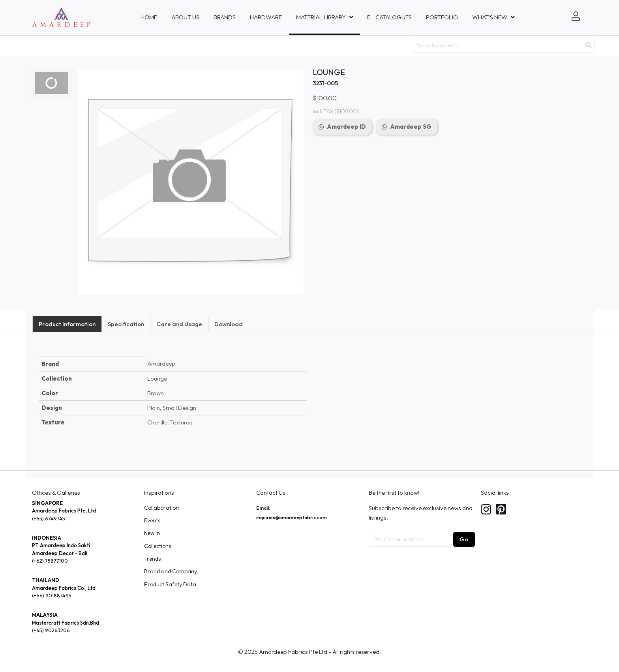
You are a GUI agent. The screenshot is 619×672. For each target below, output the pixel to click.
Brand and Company (171, 571)
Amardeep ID (346, 127)
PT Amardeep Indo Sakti (61, 545)
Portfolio (442, 17)
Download (229, 324)
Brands (225, 17)
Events (152, 520)
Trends (152, 559)
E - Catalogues (389, 17)
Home (149, 17)
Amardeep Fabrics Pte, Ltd (64, 511)
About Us (185, 17)
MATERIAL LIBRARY (321, 17)
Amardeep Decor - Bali (60, 553)
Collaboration (161, 508)
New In (152, 533)
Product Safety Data (170, 584)
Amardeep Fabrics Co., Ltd (64, 588)
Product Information (67, 324)
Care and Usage (179, 324)
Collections (158, 546)
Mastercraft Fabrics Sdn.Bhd (66, 623)
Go (464, 539)
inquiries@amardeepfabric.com (292, 517)
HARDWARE (266, 17)
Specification (126, 324)
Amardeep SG (411, 127)
